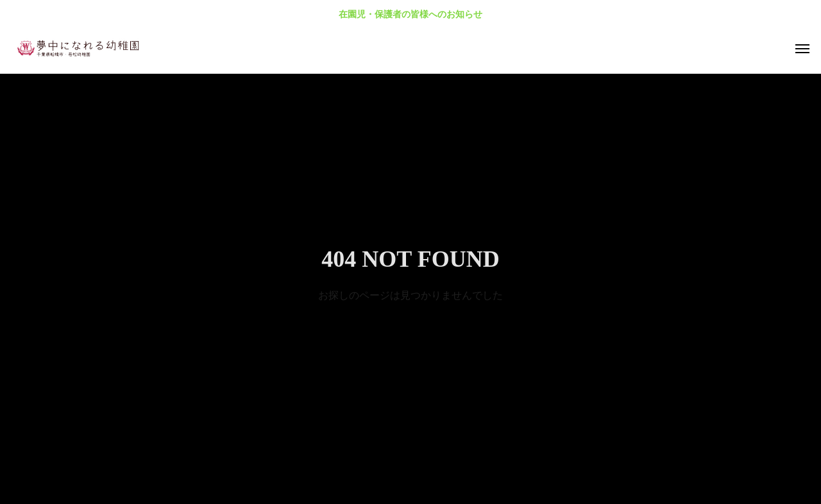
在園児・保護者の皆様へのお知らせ (410, 14)
